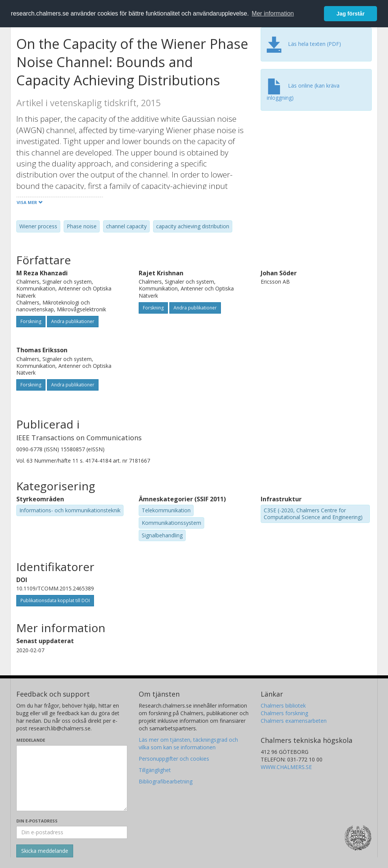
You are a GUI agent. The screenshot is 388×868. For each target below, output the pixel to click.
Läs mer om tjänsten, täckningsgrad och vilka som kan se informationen (188, 743)
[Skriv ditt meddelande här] (72, 778)
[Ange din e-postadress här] (72, 832)
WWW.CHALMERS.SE (286, 767)
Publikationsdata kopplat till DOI (55, 600)
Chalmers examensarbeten (294, 721)
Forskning (31, 321)
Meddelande (31, 740)
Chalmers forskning (284, 713)
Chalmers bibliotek (283, 706)
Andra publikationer (73, 321)
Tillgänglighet (155, 770)
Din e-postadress (37, 821)
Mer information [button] (273, 13)
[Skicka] (45, 851)
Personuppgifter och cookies (174, 759)
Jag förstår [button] (350, 14)
